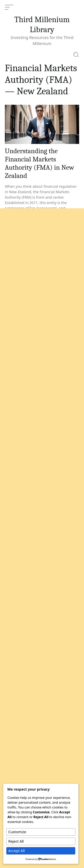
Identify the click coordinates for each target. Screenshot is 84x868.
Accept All (17, 851)
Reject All (16, 841)
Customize (17, 832)
